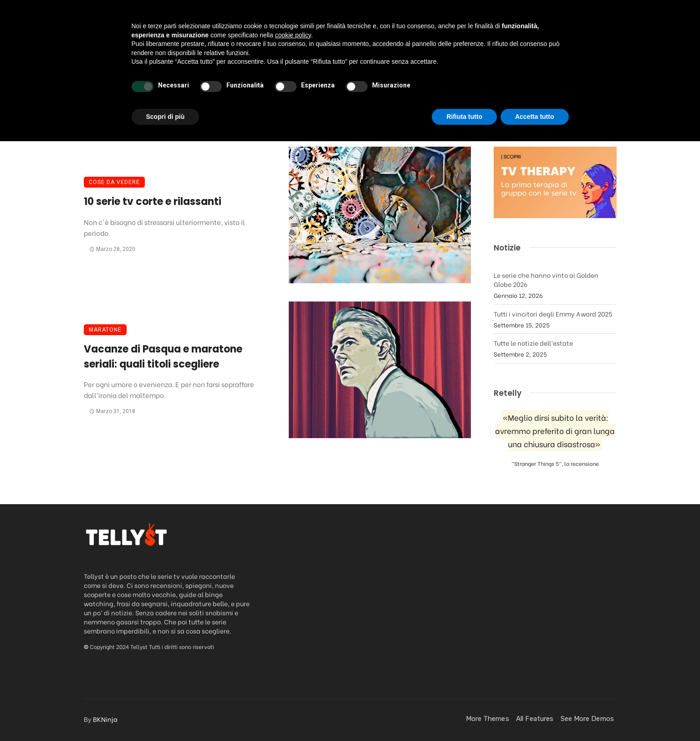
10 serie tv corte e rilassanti (153, 202)
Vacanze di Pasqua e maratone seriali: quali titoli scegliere (163, 357)
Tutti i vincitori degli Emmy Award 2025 (553, 314)
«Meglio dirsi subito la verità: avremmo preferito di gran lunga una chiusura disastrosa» (555, 431)
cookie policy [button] (293, 634)
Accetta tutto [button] (535, 716)
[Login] (590, 66)
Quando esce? (493, 65)
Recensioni (233, 65)
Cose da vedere (114, 182)
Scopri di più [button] (166, 716)
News (328, 65)
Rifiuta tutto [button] (464, 716)
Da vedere (177, 65)
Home (132, 65)
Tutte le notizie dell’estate (533, 343)
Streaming (374, 65)
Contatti (553, 65)
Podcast (286, 65)
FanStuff (434, 65)
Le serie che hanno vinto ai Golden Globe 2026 (546, 279)
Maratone (105, 330)
